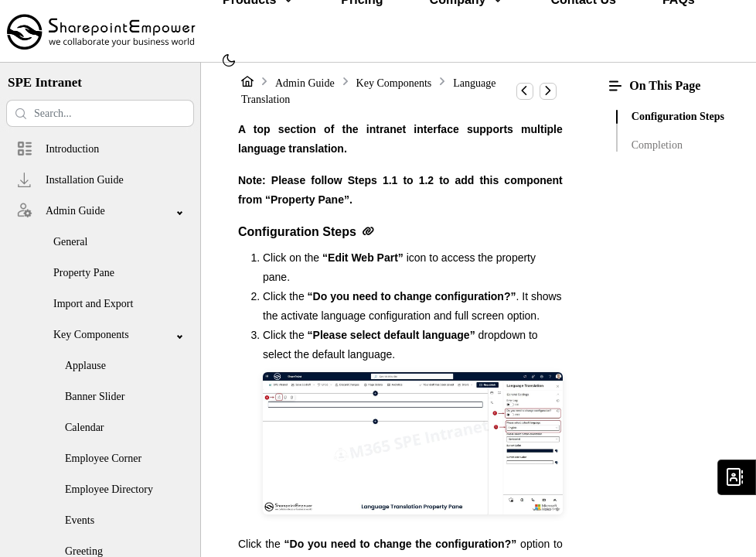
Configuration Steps (678, 116)
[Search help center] (100, 113)
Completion (657, 145)
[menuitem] (229, 62)
